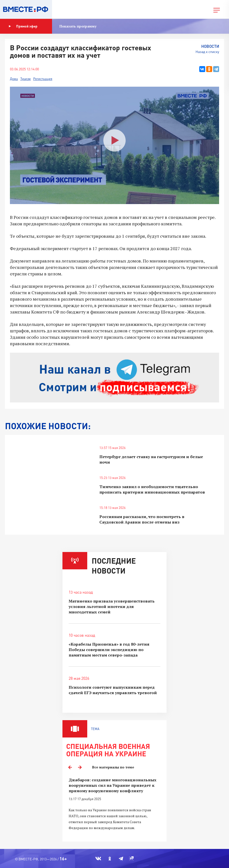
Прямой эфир (23, 26)
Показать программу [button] (78, 26)
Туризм (26, 79)
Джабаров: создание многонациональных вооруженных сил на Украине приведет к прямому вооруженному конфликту (113, 785)
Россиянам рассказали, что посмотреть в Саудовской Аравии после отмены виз (142, 519)
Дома (14, 79)
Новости (210, 46)
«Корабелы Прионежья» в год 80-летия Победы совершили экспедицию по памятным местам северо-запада (109, 650)
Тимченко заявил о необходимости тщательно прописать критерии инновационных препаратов (152, 489)
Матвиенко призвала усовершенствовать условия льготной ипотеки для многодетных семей (112, 606)
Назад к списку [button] (207, 52)
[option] (114, 807)
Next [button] (80, 767)
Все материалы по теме (113, 767)
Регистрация (43, 79)
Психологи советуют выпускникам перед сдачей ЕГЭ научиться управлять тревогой (113, 690)
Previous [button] (70, 767)
